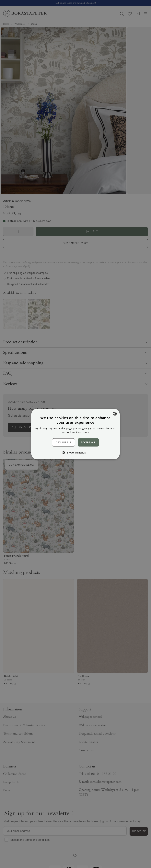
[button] (75, 453)
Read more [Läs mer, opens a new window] (83, 432)
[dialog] (75, 434)
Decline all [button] (63, 442)
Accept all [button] (88, 442)
